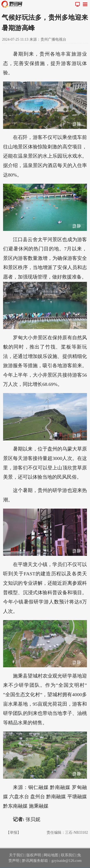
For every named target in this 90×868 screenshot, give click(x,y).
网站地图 (51, 855)
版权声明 (34, 855)
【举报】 (13, 832)
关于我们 (16, 855)
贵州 (45, 54)
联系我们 (68, 855)
